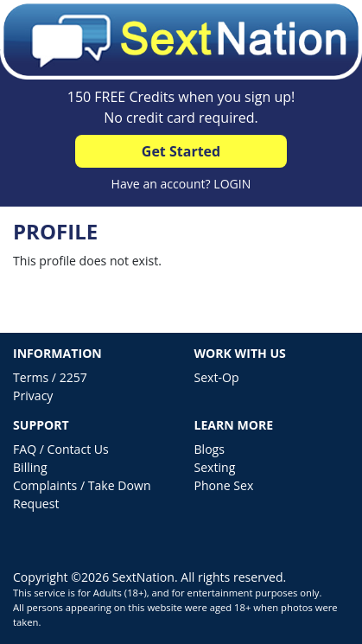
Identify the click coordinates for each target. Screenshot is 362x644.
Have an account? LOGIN (181, 184)
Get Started (181, 151)
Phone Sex (224, 485)
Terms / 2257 (50, 377)
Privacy (33, 395)
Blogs (210, 449)
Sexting (215, 467)
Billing (30, 467)
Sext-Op (217, 377)
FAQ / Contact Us (61, 449)
